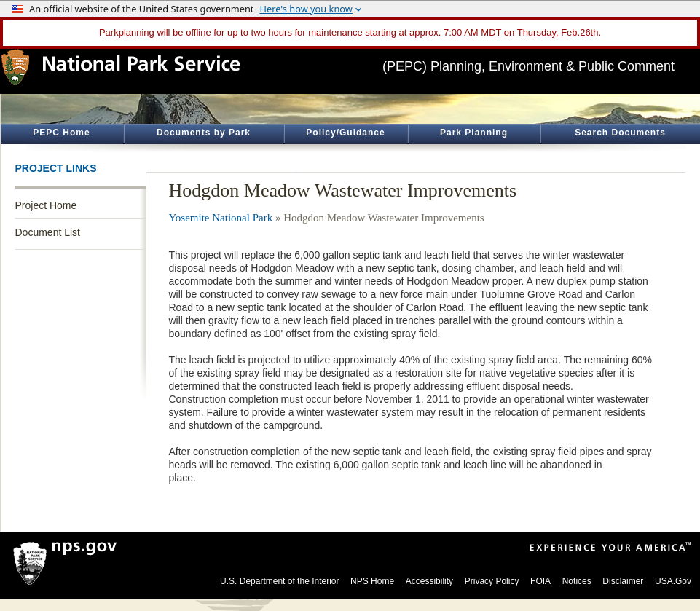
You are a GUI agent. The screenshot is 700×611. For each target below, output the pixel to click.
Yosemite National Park (221, 218)
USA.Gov (673, 581)
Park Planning (474, 133)
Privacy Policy (492, 581)
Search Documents (620, 133)
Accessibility (429, 581)
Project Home (46, 205)
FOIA (540, 581)
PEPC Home (61, 133)
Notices (577, 581)
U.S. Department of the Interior (279, 581)
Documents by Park (204, 133)
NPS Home (372, 581)
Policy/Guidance (345, 133)
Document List (48, 232)
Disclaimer (623, 581)
